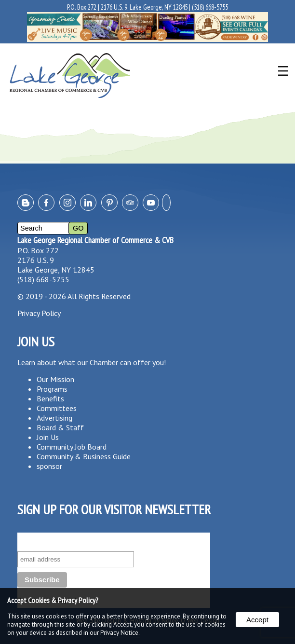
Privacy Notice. (120, 633)
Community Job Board (72, 447)
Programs (52, 389)
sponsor (49, 466)
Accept (257, 620)
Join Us (48, 437)
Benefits (50, 398)
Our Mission (55, 379)
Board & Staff (60, 427)
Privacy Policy (39, 313)
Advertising (54, 418)
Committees (57, 408)
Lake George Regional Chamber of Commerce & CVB (95, 240)
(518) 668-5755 (210, 7)
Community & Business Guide (84, 456)
